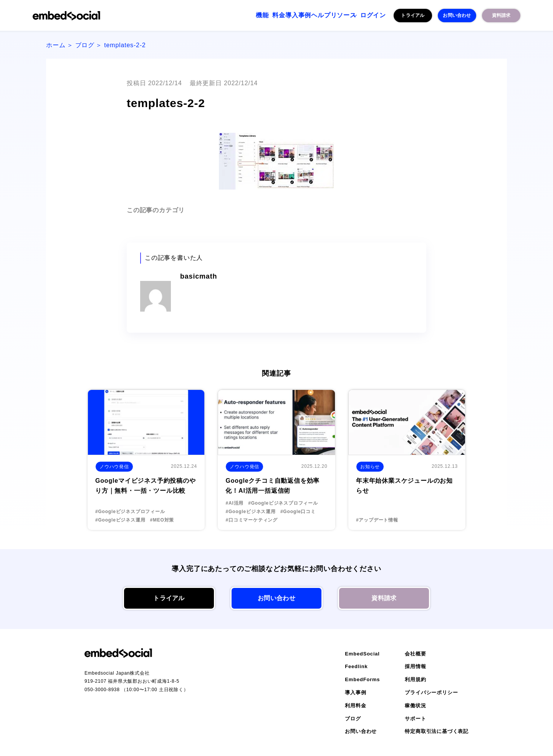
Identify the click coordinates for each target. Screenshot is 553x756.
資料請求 (501, 15)
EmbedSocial (362, 654)
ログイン (368, 16)
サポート (415, 719)
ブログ (85, 45)
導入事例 (265, 16)
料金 (236, 16)
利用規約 (415, 679)
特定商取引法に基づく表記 (437, 731)
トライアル (413, 15)
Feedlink (356, 666)
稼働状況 (415, 706)
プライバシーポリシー (431, 692)
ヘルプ (298, 16)
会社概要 (415, 654)
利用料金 (355, 706)
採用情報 (415, 666)
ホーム (56, 45)
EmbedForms (362, 679)
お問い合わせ (457, 15)
